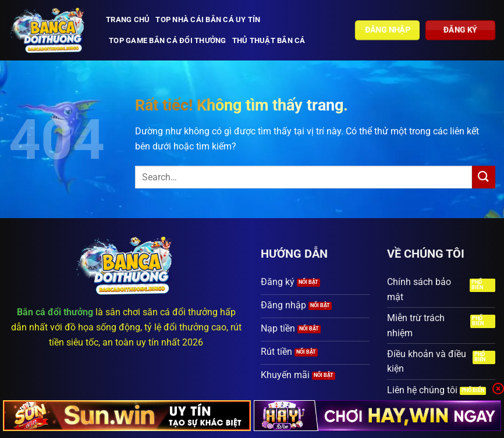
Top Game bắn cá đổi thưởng (168, 40)
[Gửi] (484, 177)
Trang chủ (128, 19)
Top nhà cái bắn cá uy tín (208, 19)
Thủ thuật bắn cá (269, 40)
